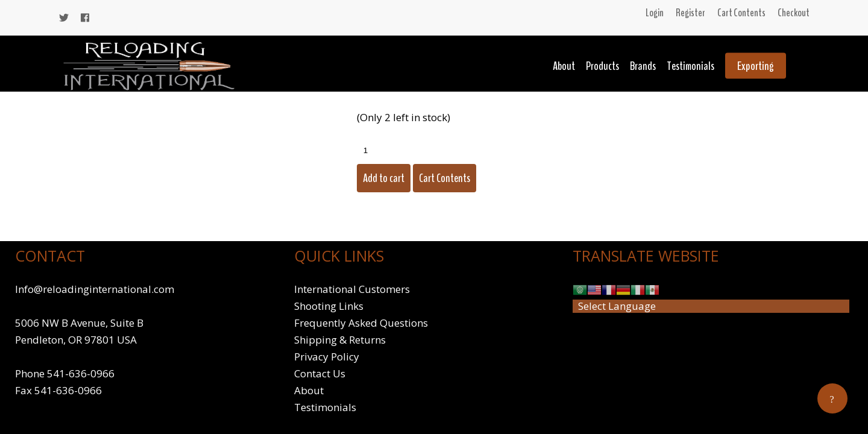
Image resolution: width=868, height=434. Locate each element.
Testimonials (690, 66)
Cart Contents (741, 13)
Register (690, 13)
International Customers (352, 289)
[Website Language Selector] (711, 306)
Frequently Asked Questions (361, 323)
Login (655, 13)
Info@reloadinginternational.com (95, 289)
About (564, 66)
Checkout (794, 13)
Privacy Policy (327, 357)
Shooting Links (329, 306)
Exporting (756, 66)
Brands (643, 66)
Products (602, 66)
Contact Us (320, 373)
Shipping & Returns (340, 340)
